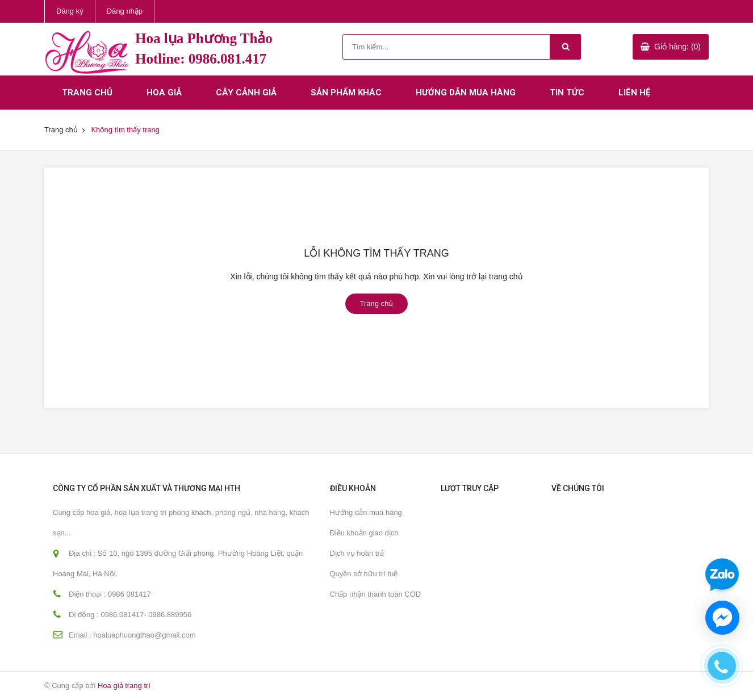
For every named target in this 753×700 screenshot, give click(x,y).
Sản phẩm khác (346, 93)
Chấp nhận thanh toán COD (376, 594)
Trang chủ (87, 93)
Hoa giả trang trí (124, 686)
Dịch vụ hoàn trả (357, 553)
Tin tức (567, 93)
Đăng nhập (125, 11)
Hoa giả (164, 93)
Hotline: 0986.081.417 (201, 59)
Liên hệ (634, 93)
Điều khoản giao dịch (364, 533)
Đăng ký (70, 11)
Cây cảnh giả (246, 93)
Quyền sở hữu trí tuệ (364, 574)
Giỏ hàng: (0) (677, 47)
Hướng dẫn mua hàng (466, 93)
